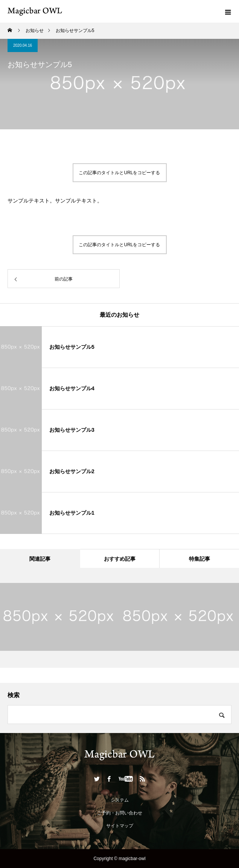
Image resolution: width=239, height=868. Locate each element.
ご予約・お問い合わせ (120, 813)
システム (120, 800)
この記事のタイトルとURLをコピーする (119, 173)
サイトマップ (120, 826)
